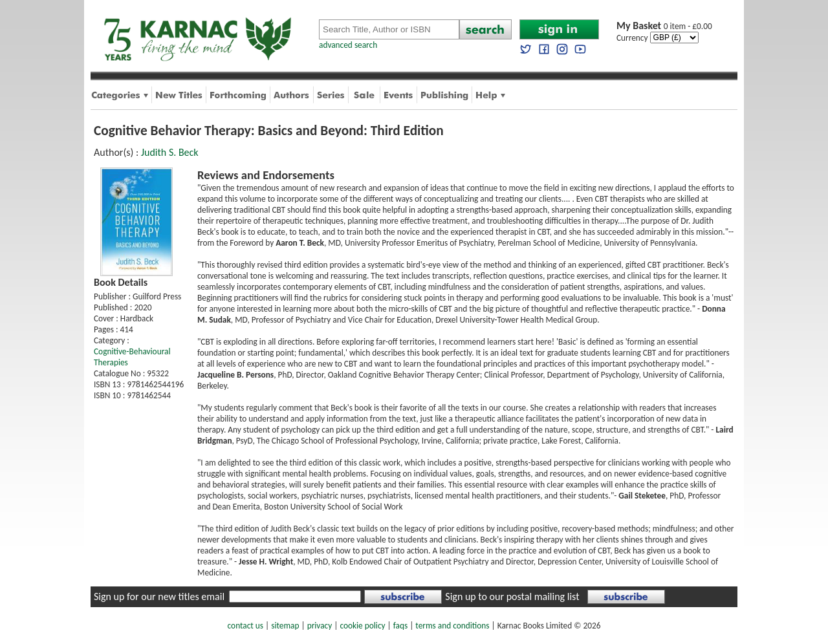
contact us (245, 626)
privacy (320, 626)
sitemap (285, 626)
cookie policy (362, 626)
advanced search (348, 45)
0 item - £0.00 (664, 26)
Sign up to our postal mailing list (512, 596)
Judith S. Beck (170, 152)
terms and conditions (452, 626)
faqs (400, 626)
